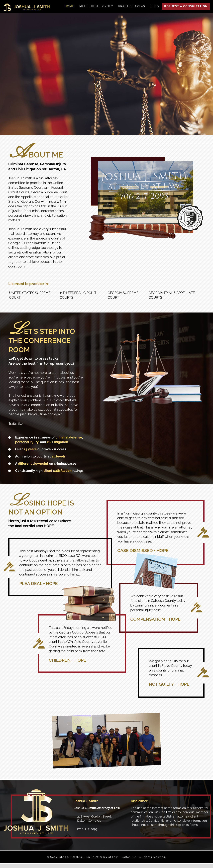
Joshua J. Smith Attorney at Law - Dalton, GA (27, 7)
